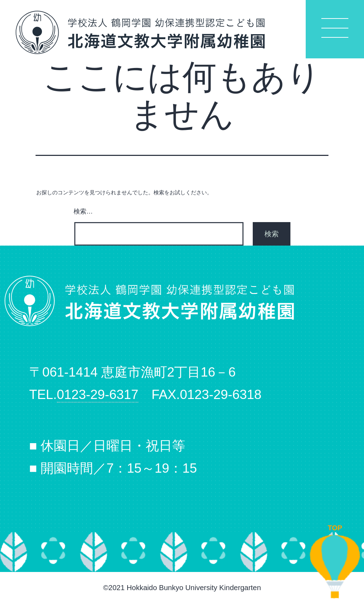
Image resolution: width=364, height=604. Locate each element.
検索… (83, 211)
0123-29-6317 (98, 395)
